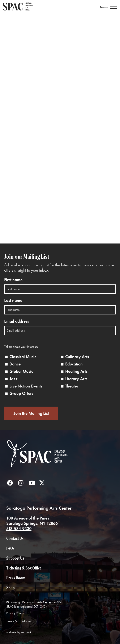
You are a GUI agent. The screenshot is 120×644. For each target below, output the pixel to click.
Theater (72, 386)
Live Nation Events (26, 386)
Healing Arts (76, 371)
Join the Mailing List (31, 413)
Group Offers (21, 393)
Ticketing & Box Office (24, 568)
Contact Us (15, 538)
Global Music (21, 371)
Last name (13, 300)
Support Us (15, 558)
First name (13, 280)
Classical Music (23, 357)
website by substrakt (19, 632)
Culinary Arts (77, 357)
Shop (10, 588)
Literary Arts (76, 379)
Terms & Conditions (19, 621)
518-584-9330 (19, 529)
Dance (15, 364)
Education (74, 364)
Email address (17, 321)
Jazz (14, 379)
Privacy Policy (15, 613)
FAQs (10, 548)
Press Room (16, 578)
